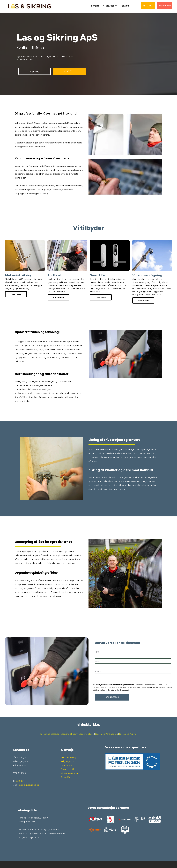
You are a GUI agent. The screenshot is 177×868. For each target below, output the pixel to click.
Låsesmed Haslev (69, 734)
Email (97, 662)
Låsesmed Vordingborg (107, 734)
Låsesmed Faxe (86, 734)
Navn (97, 652)
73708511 (20, 781)
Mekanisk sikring (68, 757)
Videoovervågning (70, 773)
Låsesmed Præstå (128, 734)
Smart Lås (66, 777)
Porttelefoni (67, 765)
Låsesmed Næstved (50, 734)
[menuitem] (95, 6)
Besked (98, 671)
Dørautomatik (68, 769)
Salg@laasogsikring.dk (28, 785)
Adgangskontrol (69, 761)
